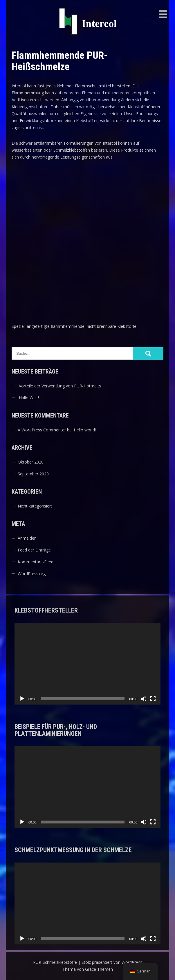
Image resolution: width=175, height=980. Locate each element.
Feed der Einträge (34, 550)
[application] (87, 664)
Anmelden (27, 538)
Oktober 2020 (31, 462)
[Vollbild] (153, 699)
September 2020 (33, 474)
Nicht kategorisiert (35, 506)
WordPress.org (32, 574)
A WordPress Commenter (42, 430)
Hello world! (85, 430)
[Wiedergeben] (22, 699)
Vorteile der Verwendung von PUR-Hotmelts (60, 386)
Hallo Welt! (29, 398)
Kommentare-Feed (36, 562)
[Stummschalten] (144, 699)
